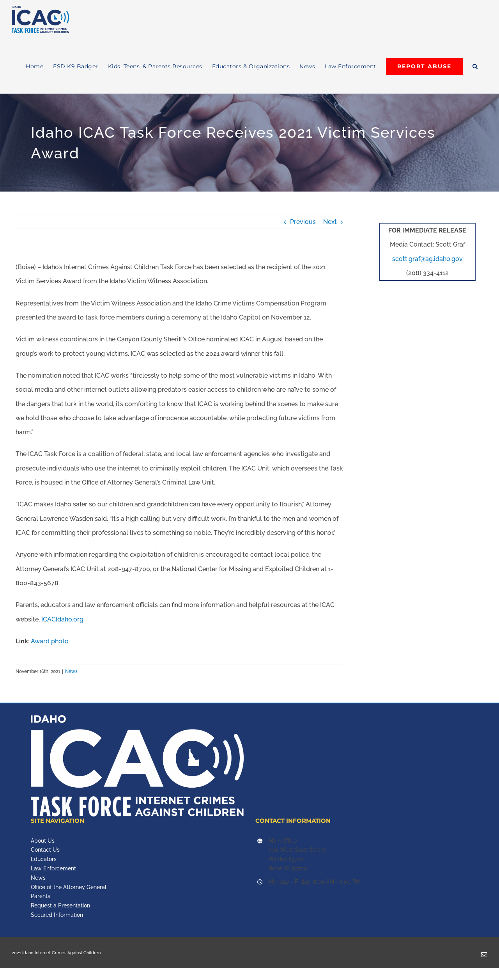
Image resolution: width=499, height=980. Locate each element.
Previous (303, 222)
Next (330, 222)
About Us (43, 841)
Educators (44, 859)
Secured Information (57, 915)
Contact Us (45, 850)
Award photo (50, 641)
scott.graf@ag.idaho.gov (427, 259)
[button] (475, 66)
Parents (41, 896)
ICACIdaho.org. (63, 619)
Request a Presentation (60, 905)
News (71, 671)
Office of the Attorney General (69, 887)
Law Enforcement (53, 868)
